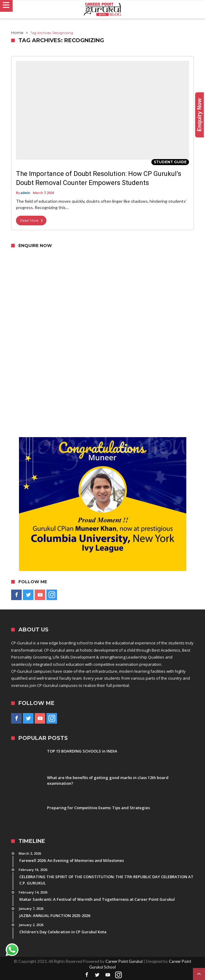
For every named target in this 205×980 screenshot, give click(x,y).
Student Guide (170, 162)
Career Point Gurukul (124, 961)
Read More (32, 221)
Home (17, 33)
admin (25, 193)
